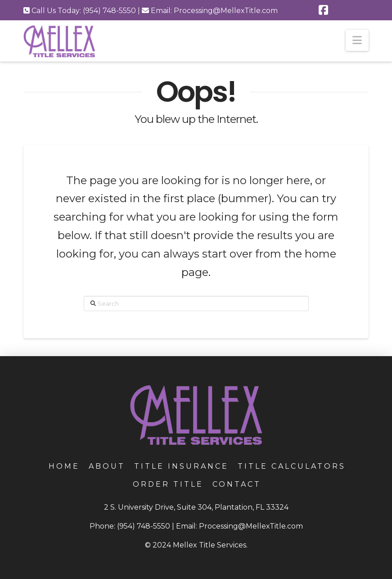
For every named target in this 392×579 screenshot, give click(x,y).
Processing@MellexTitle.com (251, 526)
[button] (357, 40)
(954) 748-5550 (144, 526)
